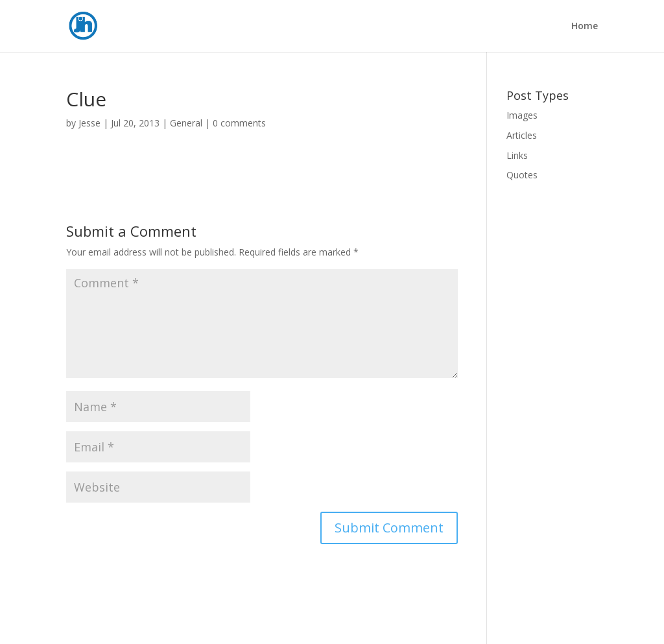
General (186, 123)
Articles (522, 135)
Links (517, 155)
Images (522, 115)
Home (585, 27)
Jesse (89, 123)
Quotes (522, 175)
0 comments (239, 123)
